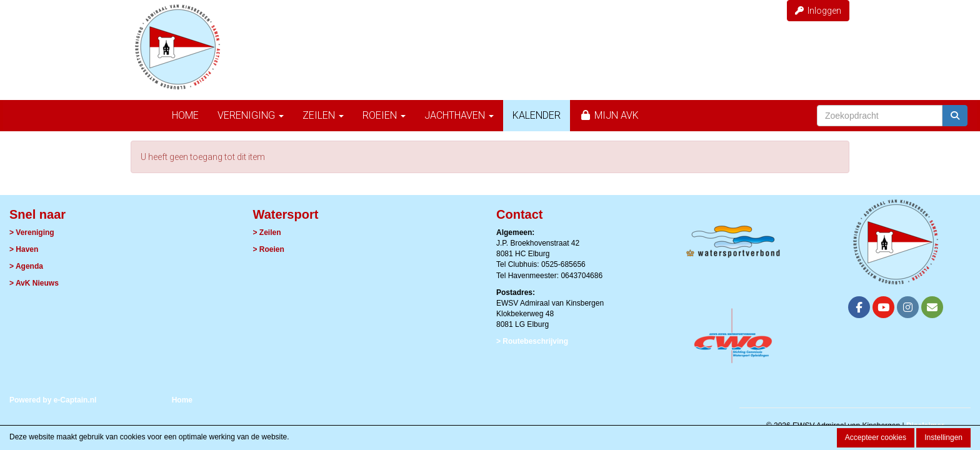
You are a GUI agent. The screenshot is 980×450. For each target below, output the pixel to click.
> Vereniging (32, 232)
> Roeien (269, 249)
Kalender (537, 115)
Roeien (384, 115)
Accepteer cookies (876, 437)
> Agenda (26, 266)
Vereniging (251, 115)
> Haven (24, 249)
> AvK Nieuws (34, 283)
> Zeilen (267, 232)
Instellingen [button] (943, 437)
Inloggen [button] (818, 11)
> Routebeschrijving (532, 341)
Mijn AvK (609, 115)
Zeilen (323, 115)
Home (185, 115)
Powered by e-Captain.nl (53, 400)
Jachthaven (459, 115)
